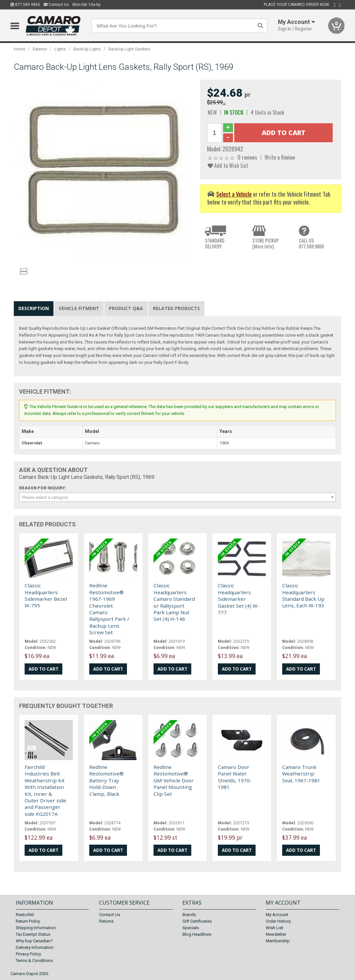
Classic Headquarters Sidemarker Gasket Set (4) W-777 (239, 599)
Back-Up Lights (87, 49)
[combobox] (177, 497)
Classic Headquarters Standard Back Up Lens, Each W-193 (303, 595)
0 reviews (247, 157)
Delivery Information (35, 947)
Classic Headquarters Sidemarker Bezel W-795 (46, 595)
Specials (191, 928)
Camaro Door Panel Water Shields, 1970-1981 (235, 777)
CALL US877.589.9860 (311, 243)
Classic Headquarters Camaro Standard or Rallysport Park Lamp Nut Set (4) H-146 (174, 602)
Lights (60, 49)
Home (20, 49)
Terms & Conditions (34, 960)
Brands (189, 915)
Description (34, 308)
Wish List (274, 928)
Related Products (176, 308)
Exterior (40, 49)
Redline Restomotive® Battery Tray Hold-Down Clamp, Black (106, 780)
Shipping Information (36, 928)
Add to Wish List (228, 165)
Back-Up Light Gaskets (129, 49)
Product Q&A (126, 308)
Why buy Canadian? (34, 941)
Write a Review (280, 157)
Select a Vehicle (234, 194)
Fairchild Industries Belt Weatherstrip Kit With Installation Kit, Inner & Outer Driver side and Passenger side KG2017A (45, 790)
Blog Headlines (197, 934)
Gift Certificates (197, 921)
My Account (277, 915)
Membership (278, 941)
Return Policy (28, 921)
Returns (106, 921)
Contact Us (56, 5)
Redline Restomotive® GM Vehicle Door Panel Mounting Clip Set (174, 780)
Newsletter (276, 934)
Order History (278, 921)
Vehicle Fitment (79, 308)
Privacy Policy (28, 954)
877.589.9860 (25, 5)
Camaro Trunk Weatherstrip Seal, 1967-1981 (301, 774)
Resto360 (25, 915)
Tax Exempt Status (33, 934)
